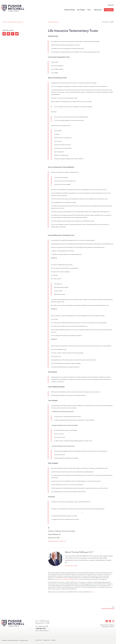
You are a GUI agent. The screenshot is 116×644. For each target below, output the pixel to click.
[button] (4, 34)
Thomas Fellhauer (53, 22)
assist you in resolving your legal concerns (67, 579)
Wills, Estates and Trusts (16, 22)
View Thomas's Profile (71, 566)
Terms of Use (38, 640)
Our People (81, 10)
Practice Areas (69, 10)
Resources (98, 10)
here (93, 592)
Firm (89, 10)
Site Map (53, 640)
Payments (111, 5)
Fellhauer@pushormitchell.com (57, 541)
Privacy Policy (46, 640)
